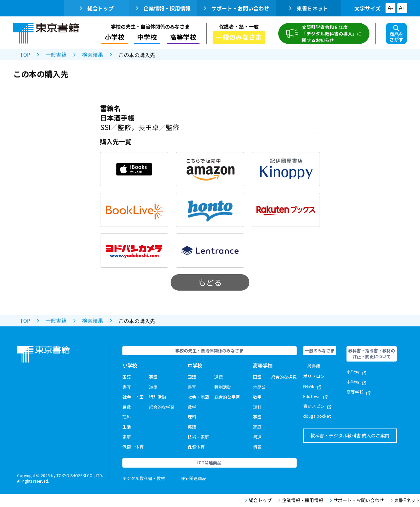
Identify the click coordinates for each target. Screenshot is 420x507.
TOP (25, 55)
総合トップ (97, 8)
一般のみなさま (239, 37)
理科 (127, 417)
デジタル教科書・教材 (144, 478)
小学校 (114, 37)
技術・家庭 (198, 437)
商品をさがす (396, 34)
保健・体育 (133, 447)
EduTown (315, 396)
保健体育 (196, 447)
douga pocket (317, 416)
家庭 (127, 437)
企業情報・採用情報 (163, 8)
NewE (312, 386)
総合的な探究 (284, 377)
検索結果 (93, 55)
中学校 (147, 37)
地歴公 (259, 387)
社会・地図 (133, 397)
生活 (127, 427)
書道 (257, 437)
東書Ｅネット (309, 8)
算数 (127, 407)
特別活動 (157, 397)
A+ (402, 8)
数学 (192, 407)
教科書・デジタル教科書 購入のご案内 (350, 435)
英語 (153, 377)
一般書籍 (56, 55)
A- (390, 8)
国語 (127, 377)
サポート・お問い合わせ (236, 8)
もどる (210, 282)
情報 (257, 447)
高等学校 (183, 37)
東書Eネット (405, 500)
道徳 (153, 387)
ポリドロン (314, 376)
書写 (127, 387)
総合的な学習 (162, 407)
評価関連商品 (194, 478)
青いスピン (317, 406)
